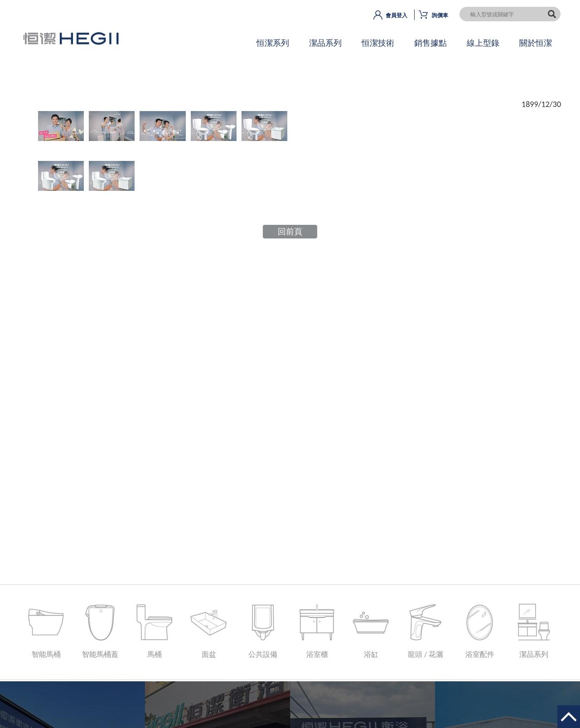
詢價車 (440, 15)
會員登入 (396, 15)
